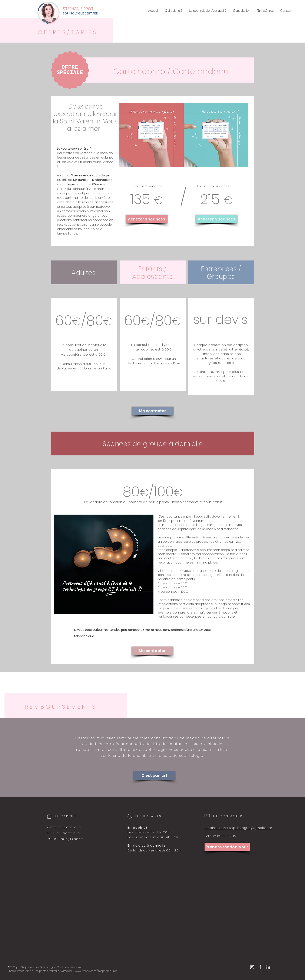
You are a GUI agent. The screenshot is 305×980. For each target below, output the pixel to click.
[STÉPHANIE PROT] (86, 9)
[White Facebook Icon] (260, 967)
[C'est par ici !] (154, 775)
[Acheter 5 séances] (216, 219)
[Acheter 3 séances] (147, 219)
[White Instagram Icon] (252, 967)
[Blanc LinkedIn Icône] (268, 967)
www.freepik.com (86, 971)
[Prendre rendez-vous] (227, 847)
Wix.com (76, 967)
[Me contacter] (153, 411)
